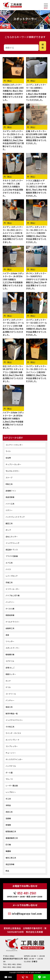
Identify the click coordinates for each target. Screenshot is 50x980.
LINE (42, 977)
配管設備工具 (11, 831)
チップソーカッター (13, 464)
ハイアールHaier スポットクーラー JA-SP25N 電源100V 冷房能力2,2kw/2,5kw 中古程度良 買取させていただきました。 (13, 420)
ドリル (8, 687)
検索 (43, 46)
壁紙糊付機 (10, 654)
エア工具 (9, 563)
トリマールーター (13, 589)
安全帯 (8, 458)
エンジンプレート (13, 740)
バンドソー (10, 602)
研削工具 (9, 484)
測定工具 (9, 812)
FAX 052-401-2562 (12, 967)
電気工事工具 (11, 858)
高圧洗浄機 (10, 864)
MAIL (8, 977)
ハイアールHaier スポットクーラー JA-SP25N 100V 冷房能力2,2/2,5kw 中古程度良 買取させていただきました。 (13, 281)
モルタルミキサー (13, 471)
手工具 (8, 799)
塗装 (7, 635)
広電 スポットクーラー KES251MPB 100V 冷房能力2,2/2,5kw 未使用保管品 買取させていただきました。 (37, 137)
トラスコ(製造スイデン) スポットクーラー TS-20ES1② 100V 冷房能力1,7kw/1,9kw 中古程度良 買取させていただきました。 (36, 188)
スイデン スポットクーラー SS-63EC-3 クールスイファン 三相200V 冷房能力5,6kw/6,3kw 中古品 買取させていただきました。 (36, 327)
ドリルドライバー (13, 622)
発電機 (8, 825)
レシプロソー (11, 792)
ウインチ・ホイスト (13, 733)
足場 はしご (10, 668)
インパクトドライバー (14, 720)
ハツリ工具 (10, 504)
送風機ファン (11, 491)
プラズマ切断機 (12, 556)
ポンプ (8, 530)
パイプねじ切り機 (13, 595)
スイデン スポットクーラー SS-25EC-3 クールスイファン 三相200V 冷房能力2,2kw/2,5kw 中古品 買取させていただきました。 (36, 235)
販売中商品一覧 (12, 714)
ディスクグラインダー (14, 759)
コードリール (11, 694)
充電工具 (9, 582)
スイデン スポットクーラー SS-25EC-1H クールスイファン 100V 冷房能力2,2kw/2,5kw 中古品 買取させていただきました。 (13, 235)
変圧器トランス (12, 550)
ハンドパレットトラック (15, 517)
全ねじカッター (12, 537)
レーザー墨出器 (12, 786)
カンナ (8, 681)
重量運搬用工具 (12, 838)
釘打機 (8, 845)
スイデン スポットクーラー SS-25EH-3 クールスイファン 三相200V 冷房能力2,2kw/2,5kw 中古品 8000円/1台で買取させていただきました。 (13, 140)
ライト (8, 451)
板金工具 (9, 707)
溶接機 (8, 818)
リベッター (10, 641)
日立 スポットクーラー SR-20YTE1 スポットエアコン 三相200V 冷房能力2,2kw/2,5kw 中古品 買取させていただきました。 (13, 374)
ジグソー (9, 510)
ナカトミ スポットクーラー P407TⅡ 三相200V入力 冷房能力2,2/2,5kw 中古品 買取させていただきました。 (13, 188)
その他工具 (10, 727)
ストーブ (9, 478)
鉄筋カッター (11, 674)
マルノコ (9, 779)
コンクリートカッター (14, 445)
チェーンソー (11, 753)
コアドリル (10, 661)
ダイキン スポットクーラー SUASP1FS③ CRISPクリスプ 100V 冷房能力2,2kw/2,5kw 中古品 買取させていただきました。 (37, 281)
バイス (8, 569)
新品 (7, 871)
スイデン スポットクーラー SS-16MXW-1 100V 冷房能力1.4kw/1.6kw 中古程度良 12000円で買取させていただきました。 (36, 92)
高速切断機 (10, 497)
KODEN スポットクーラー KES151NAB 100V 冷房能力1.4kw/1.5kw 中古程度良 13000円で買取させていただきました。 (13, 92)
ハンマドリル (11, 766)
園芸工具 (9, 523)
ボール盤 (9, 773)
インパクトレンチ (13, 543)
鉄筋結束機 (10, 615)
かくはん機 (10, 609)
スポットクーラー (13, 648)
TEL (25, 977)
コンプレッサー (12, 746)
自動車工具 (10, 628)
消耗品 (8, 805)
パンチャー (10, 700)
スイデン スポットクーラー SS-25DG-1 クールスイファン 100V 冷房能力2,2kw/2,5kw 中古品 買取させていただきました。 (13, 327)
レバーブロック (12, 576)
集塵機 (8, 851)
